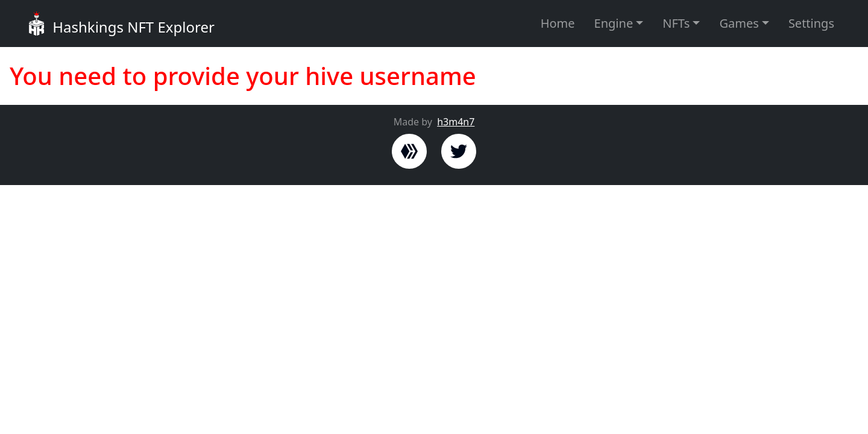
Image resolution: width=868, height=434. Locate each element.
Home (558, 23)
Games (739, 23)
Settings (811, 23)
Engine (614, 23)
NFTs (676, 23)
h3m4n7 (456, 122)
